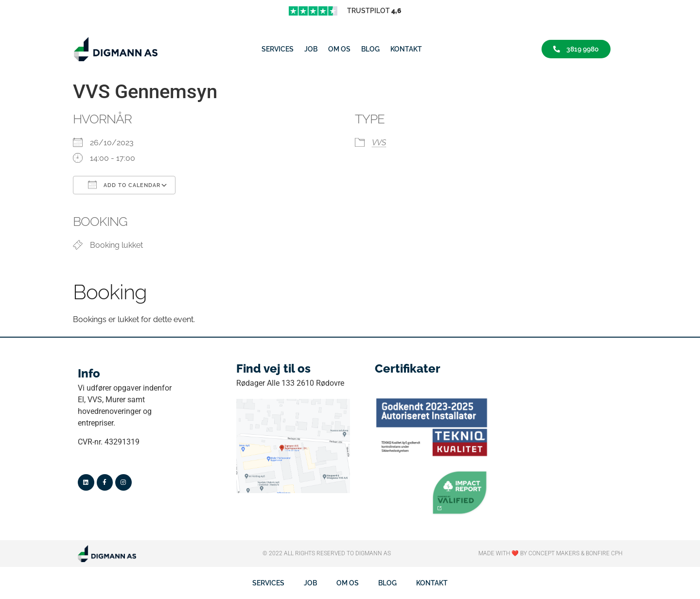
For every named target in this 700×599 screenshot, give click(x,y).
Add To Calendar (124, 185)
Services (278, 49)
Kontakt (406, 49)
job (311, 49)
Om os (339, 49)
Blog (370, 49)
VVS (379, 143)
